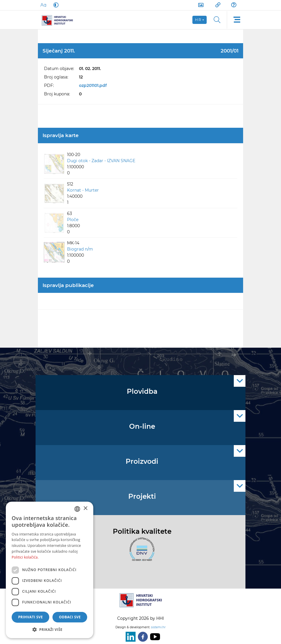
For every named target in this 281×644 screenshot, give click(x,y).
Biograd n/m (80, 249)
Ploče (73, 220)
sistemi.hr (158, 627)
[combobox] (77, 509)
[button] (50, 629)
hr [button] (198, 20)
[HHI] (59, 20)
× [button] (85, 509)
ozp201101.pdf (93, 85)
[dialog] (50, 570)
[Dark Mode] (55, 5)
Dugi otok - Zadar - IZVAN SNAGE (101, 161)
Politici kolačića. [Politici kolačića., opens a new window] (25, 557)
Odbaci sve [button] (70, 617)
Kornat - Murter (83, 190)
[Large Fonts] (43, 5)
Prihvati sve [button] (30, 617)
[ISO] (140, 553)
